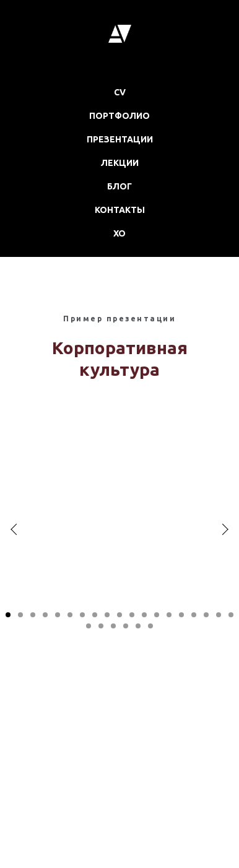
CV (120, 92)
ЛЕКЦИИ (120, 163)
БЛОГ (119, 186)
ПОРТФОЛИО (119, 116)
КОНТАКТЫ (120, 210)
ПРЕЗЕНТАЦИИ (120, 139)
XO (119, 233)
